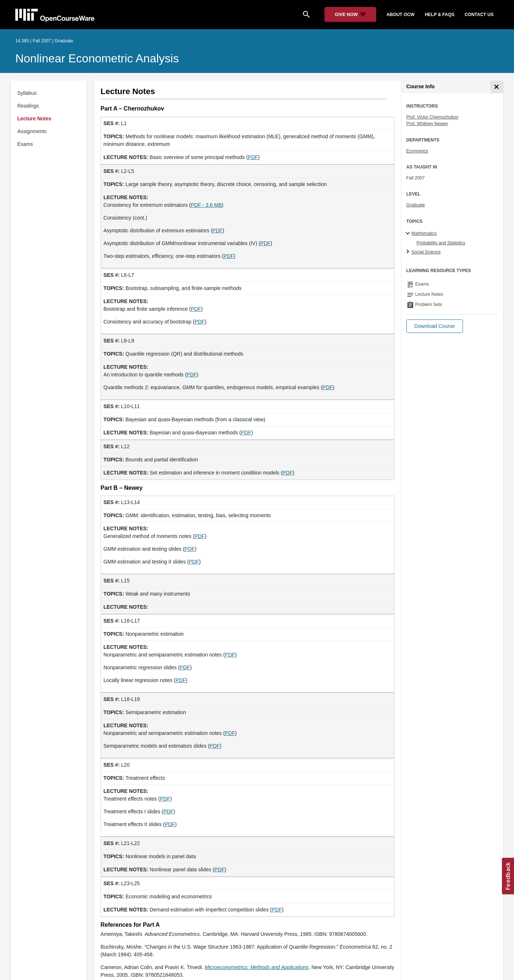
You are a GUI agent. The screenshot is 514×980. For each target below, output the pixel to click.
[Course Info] (497, 87)
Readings (28, 106)
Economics (417, 151)
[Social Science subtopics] (409, 252)
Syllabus (27, 93)
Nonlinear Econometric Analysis (97, 58)
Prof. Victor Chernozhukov (433, 117)
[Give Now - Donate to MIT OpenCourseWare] (351, 15)
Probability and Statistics (441, 243)
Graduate (416, 205)
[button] (435, 326)
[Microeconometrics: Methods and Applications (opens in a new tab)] (256, 967)
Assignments (32, 131)
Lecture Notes (34, 119)
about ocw (400, 15)
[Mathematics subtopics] (409, 234)
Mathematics (424, 233)
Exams (25, 144)
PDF (253, 157)
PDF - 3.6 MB (206, 205)
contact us (479, 15)
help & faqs (439, 15)
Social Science (426, 252)
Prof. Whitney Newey (427, 124)
